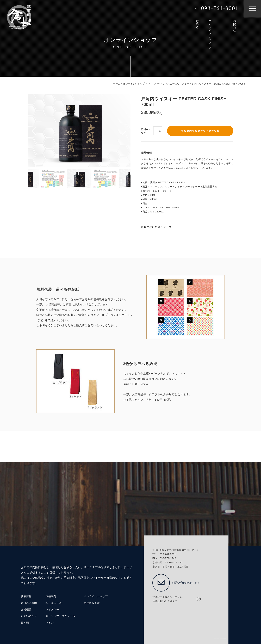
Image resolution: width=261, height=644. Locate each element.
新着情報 (26, 596)
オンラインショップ (96, 596)
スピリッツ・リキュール (60, 616)
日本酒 (25, 623)
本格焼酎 (51, 596)
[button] (129, 131)
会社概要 (26, 609)
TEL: (216, 9)
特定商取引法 (92, 603)
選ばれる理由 (29, 603)
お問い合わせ (29, 616)
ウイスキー (52, 609)
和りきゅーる (54, 603)
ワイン (50, 623)
